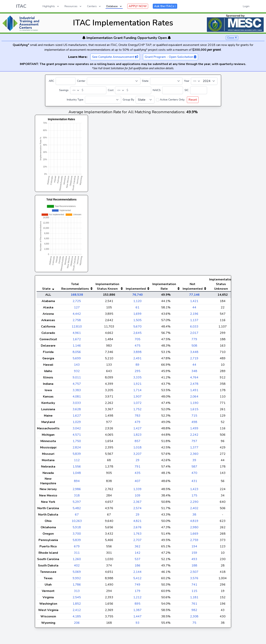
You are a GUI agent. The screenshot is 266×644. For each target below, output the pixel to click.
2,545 (77, 605)
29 (138, 468)
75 (194, 630)
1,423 (194, 497)
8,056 (77, 360)
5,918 (77, 535)
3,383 (77, 398)
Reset (193, 100)
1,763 (137, 541)
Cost (111, 90)
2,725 (77, 309)
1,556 (77, 474)
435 (138, 481)
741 (194, 592)
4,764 (194, 385)
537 (138, 567)
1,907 (137, 404)
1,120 (137, 309)
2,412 (77, 618)
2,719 (194, 366)
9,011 (77, 385)
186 (138, 573)
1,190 (194, 411)
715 (194, 423)
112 (77, 468)
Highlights (51, 6)
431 (194, 489)
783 (138, 423)
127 (77, 315)
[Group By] (145, 100)
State (145, 81)
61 (138, 315)
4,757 (77, 392)
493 (194, 567)
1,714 (137, 398)
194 (194, 554)
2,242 (194, 442)
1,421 (194, 309)
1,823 (137, 442)
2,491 (137, 366)
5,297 (77, 510)
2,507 (194, 580)
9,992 (77, 586)
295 (138, 379)
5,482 (77, 516)
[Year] (204, 81)
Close (232, 38)
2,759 (194, 548)
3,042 (77, 436)
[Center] (114, 81)
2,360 (194, 462)
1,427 (137, 436)
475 (138, 353)
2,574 (137, 516)
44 (194, 315)
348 (194, 379)
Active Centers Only (172, 100)
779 (194, 347)
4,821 (137, 529)
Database (114, 6)
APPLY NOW (138, 6)
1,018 (137, 455)
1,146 (77, 353)
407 (138, 489)
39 (194, 468)
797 (194, 449)
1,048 (77, 481)
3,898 (137, 360)
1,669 (194, 541)
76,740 (138, 302)
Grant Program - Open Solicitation (170, 57)
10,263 (77, 529)
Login (246, 6)
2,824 (77, 455)
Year (187, 81)
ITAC (21, 6)
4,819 (194, 529)
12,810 (77, 334)
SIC (187, 90)
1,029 (77, 430)
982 (194, 618)
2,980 (194, 535)
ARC (51, 81)
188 (194, 573)
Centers (94, 6)
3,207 (137, 462)
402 (77, 573)
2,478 (194, 392)
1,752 (137, 417)
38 (194, 522)
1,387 (137, 618)
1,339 (137, 497)
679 (77, 554)
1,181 (194, 605)
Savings (64, 90)
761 (194, 611)
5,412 (137, 586)
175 (194, 503)
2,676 (137, 535)
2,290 (194, 510)
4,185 (77, 624)
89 (138, 372)
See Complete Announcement (115, 57)
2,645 (137, 341)
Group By (128, 100)
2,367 (137, 510)
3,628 (77, 417)
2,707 (137, 548)
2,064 (194, 404)
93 (138, 630)
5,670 (137, 334)
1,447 (137, 624)
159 (194, 560)
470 (194, 481)
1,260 (77, 567)
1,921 (137, 392)
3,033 (77, 411)
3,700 (77, 541)
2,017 (194, 341)
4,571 (77, 442)
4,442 (77, 322)
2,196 (194, 322)
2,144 (137, 580)
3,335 (137, 385)
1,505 (137, 328)
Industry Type (75, 100)
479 (138, 430)
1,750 (77, 449)
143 (77, 372)
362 (138, 554)
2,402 (194, 516)
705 (138, 347)
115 (194, 599)
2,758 (77, 328)
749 (138, 592)
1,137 (194, 328)
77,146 (194, 302)
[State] (166, 81)
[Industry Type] (103, 100)
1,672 (77, 347)
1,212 (137, 605)
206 (77, 630)
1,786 (77, 592)
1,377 (194, 455)
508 (194, 353)
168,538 (77, 302)
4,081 (77, 404)
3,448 (194, 360)
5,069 (77, 580)
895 (138, 611)
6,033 (194, 334)
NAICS (157, 90)
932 (77, 379)
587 (194, 474)
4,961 (77, 341)
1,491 (194, 398)
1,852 (77, 611)
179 (138, 599)
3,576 (194, 586)
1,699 (137, 322)
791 (138, 474)
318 (77, 503)
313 (77, 599)
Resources (73, 6)
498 (194, 430)
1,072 (137, 411)
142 (138, 560)
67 (77, 522)
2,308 (194, 624)
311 (77, 560)
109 (138, 503)
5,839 (77, 462)
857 (138, 449)
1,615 (194, 417)
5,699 (77, 366)
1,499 (194, 436)
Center (81, 81)
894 (77, 489)
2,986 (77, 497)
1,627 (77, 423)
